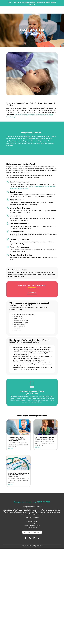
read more (11, 449)
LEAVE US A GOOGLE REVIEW (32, 532)
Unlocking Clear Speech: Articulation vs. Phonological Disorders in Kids (17, 439)
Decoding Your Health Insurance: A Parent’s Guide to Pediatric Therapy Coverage (18, 475)
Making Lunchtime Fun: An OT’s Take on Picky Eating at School (44, 438)
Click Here (32, 292)
